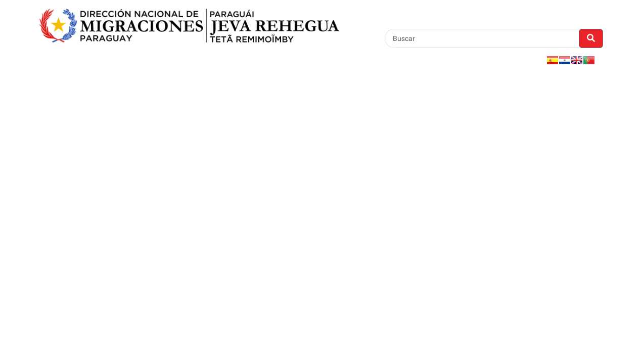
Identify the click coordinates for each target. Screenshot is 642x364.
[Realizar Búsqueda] (591, 38)
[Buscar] (482, 38)
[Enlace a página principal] (189, 25)
